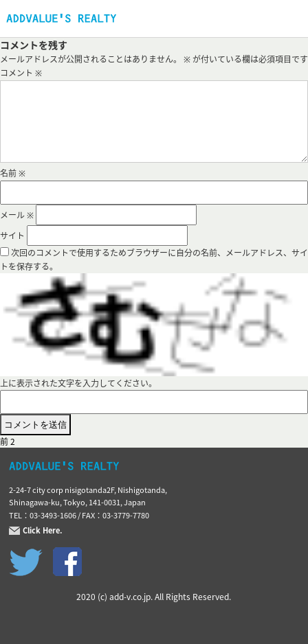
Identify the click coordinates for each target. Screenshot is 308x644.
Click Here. (43, 531)
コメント (21, 73)
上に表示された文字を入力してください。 (78, 383)
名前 (13, 173)
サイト (12, 235)
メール (17, 215)
